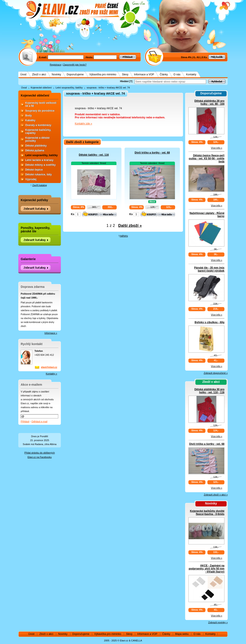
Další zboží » (130, 226)
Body (29, 116)
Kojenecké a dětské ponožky (37, 139)
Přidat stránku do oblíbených (40, 453)
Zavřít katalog (40, 185)
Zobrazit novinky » (218, 622)
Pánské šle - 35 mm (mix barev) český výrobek (209, 269)
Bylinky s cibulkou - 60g (209, 322)
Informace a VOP (144, 74)
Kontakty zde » (83, 124)
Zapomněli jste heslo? (75, 65)
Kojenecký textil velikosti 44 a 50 (41, 104)
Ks (73, 214)
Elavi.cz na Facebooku (40, 457)
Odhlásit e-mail (39, 421)
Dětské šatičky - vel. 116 (94, 155)
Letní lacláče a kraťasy (39, 160)
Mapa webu (182, 634)
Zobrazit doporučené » (216, 373)
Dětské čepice (34, 170)
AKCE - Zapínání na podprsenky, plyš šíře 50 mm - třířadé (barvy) (207, 569)
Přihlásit (25, 421)
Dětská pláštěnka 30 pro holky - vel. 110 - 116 (209, 391)
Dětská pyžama (35, 150)
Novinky (56, 74)
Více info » (217, 148)
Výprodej (31, 179)
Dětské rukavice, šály (38, 174)
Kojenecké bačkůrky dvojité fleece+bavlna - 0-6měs (207, 513)
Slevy (125, 74)
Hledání (124, 81)
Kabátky (30, 120)
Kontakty (191, 74)
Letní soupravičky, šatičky (69, 88)
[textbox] (170, 82)
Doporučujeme (75, 74)
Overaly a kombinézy (38, 125)
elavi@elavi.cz (49, 367)
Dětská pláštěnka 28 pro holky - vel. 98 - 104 (209, 102)
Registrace (56, 65)
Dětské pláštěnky (36, 146)
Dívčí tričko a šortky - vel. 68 (152, 153)
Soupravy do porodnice (40, 111)
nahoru (124, 236)
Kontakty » (51, 374)
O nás (177, 74)
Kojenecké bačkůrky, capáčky (38, 131)
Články (164, 74)
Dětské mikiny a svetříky (40, 165)
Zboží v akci (39, 74)
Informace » (51, 333)
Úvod (23, 74)
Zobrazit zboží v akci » (216, 495)
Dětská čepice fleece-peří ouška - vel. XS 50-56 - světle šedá (207, 159)
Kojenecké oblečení (41, 88)
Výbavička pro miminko (103, 74)
